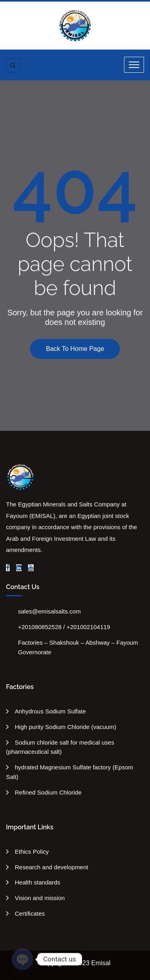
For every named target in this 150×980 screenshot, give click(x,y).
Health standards (37, 882)
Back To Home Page (75, 349)
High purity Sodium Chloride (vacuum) (65, 727)
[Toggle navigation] (134, 65)
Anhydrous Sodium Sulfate (50, 711)
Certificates (30, 913)
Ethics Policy (32, 852)
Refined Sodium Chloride (48, 792)
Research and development (51, 867)
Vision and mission (40, 898)
